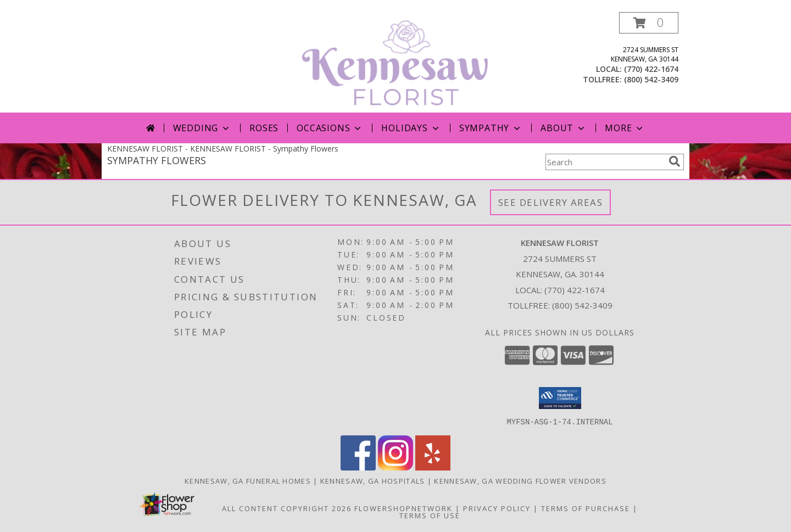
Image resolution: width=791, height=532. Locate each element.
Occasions (330, 128)
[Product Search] (605, 162)
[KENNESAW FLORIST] (397, 62)
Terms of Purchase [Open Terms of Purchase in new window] (586, 508)
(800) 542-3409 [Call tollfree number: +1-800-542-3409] (651, 79)
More (625, 128)
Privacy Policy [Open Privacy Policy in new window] (497, 508)
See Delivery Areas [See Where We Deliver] (551, 202)
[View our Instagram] (396, 467)
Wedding (202, 128)
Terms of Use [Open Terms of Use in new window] (430, 515)
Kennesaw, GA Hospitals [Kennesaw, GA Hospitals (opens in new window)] (373, 480)
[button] (649, 23)
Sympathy (491, 128)
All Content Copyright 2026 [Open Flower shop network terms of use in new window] (287, 508)
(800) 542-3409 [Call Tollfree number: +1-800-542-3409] (582, 305)
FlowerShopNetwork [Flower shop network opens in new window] (403, 508)
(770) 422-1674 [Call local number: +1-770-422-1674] (651, 69)
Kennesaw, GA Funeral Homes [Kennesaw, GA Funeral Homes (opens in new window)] (248, 480)
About (564, 128)
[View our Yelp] (433, 467)
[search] (675, 161)
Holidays (411, 128)
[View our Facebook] (358, 467)
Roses (264, 128)
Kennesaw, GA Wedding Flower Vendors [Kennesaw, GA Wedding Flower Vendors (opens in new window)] (520, 480)
